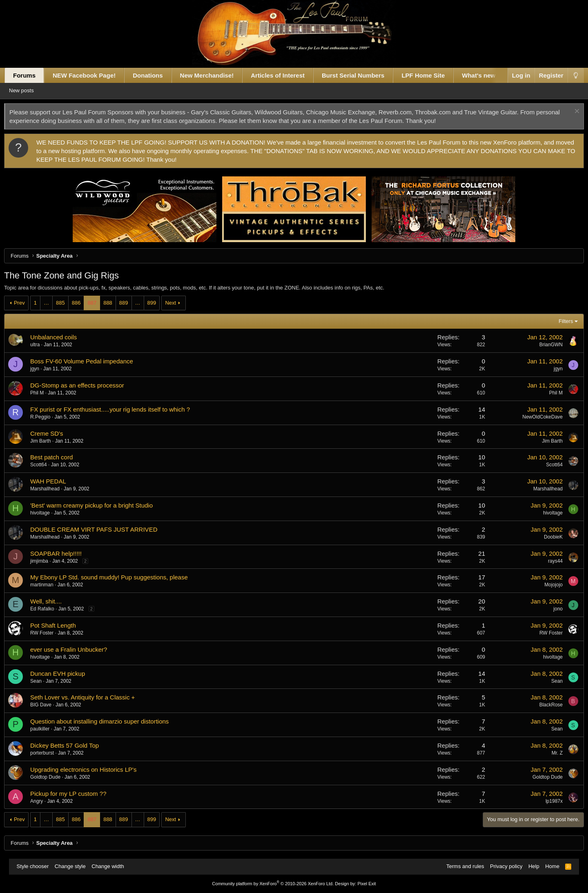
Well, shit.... (55, 601)
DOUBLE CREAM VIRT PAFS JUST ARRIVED (103, 529)
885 (69, 303)
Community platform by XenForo (273, 884)
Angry (46, 801)
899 (160, 303)
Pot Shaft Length (62, 625)
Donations (157, 75)
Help (530, 866)
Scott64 (48, 465)
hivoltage (49, 513)
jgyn (44, 369)
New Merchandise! (216, 75)
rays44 (546, 561)
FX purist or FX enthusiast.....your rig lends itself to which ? (119, 409)
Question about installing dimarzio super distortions (108, 721)
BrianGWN (542, 345)
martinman (51, 585)
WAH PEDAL (57, 481)
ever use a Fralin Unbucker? (78, 649)
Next (179, 303)
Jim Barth (50, 441)
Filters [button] (557, 321)
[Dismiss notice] (567, 112)
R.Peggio (49, 417)
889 (132, 303)
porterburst (51, 753)
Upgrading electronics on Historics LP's (92, 769)
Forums (33, 75)
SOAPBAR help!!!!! (65, 553)
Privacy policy (502, 866)
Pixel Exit (366, 884)
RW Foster (51, 633)
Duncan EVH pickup (67, 674)
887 (101, 303)
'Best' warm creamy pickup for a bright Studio (100, 505)
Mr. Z (548, 753)
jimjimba (48, 561)
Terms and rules (461, 866)
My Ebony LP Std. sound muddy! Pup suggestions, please (118, 577)
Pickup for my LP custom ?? (77, 794)
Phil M (46, 393)
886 (85, 303)
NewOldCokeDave (534, 417)
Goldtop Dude (54, 777)
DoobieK (544, 537)
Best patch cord (60, 457)
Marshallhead (54, 489)
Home (548, 866)
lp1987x (545, 801)
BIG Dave (50, 705)
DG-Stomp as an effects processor (86, 385)
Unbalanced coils (62, 337)
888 (117, 303)
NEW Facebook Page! (93, 75)
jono (549, 609)
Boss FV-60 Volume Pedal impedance (91, 361)
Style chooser (37, 866)
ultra (44, 345)
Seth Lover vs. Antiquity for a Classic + (91, 697)
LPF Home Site (432, 75)
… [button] (55, 303)
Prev (28, 303)
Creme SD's (56, 433)
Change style (74, 866)
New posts (35, 90)
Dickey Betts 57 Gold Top (73, 745)
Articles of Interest (287, 75)
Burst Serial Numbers (362, 75)
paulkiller (49, 729)
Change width (112, 866)
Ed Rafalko (51, 609)
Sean (45, 681)
